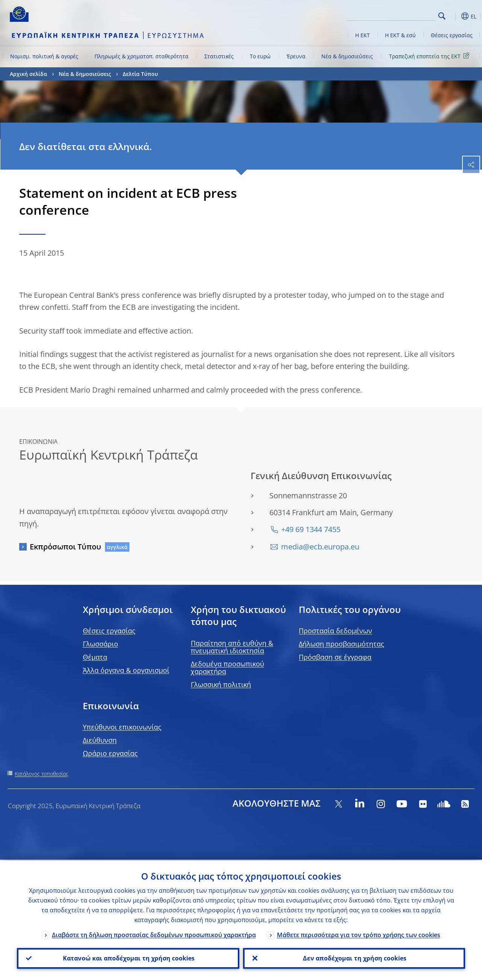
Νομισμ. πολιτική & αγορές (44, 56)
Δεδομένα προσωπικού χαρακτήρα (227, 667)
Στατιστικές (219, 56)
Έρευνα (296, 56)
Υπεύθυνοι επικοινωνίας (122, 727)
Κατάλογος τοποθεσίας (42, 774)
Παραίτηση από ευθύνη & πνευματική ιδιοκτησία (232, 647)
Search (442, 16)
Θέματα (95, 657)
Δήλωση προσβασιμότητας (341, 644)
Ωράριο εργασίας (110, 753)
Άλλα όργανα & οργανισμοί (126, 670)
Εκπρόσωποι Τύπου (65, 547)
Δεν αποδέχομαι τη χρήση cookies (354, 958)
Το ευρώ (260, 56)
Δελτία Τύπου (140, 74)
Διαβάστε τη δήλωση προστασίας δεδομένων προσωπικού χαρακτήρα (154, 934)
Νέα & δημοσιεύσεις (347, 56)
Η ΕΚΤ (363, 35)
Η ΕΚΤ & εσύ (400, 35)
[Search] (398, 15)
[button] (454, 16)
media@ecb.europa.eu (320, 547)
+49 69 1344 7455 (311, 529)
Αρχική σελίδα (28, 74)
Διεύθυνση (100, 740)
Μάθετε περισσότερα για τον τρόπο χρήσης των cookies (359, 934)
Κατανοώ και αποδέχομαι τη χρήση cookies (128, 958)
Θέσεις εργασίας (452, 35)
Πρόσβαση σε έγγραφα (335, 657)
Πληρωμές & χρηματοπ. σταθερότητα (141, 56)
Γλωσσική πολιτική (221, 684)
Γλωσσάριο (100, 644)
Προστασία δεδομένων (335, 631)
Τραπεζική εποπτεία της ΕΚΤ (430, 56)
